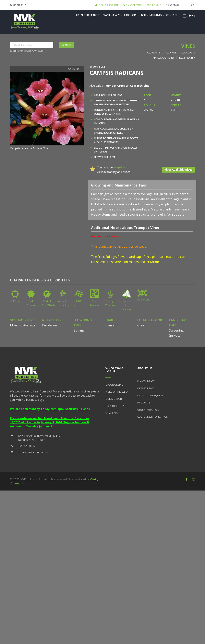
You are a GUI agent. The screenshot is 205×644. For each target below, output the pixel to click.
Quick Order (114, 399)
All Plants (154, 52)
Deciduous (50, 325)
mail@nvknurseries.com (33, 452)
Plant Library (112, 15)
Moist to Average (23, 325)
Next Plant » (187, 58)
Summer (80, 330)
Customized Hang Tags (153, 417)
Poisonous (144, 299)
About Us (145, 368)
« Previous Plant (163, 58)
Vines (188, 46)
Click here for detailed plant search (27, 51)
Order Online (114, 385)
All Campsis (187, 52)
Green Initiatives (153, 15)
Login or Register (107, 5)
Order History (115, 406)
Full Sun (15, 301)
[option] (47, 111)
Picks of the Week (117, 392)
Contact (172, 15)
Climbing (112, 325)
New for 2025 (146, 388)
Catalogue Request (88, 15)
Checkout (154, 5)
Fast (79, 301)
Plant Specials (133, 5)
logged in (119, 167)
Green (142, 325)
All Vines (171, 52)
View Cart (112, 413)
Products (132, 15)
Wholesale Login (114, 370)
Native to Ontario (126, 305)
